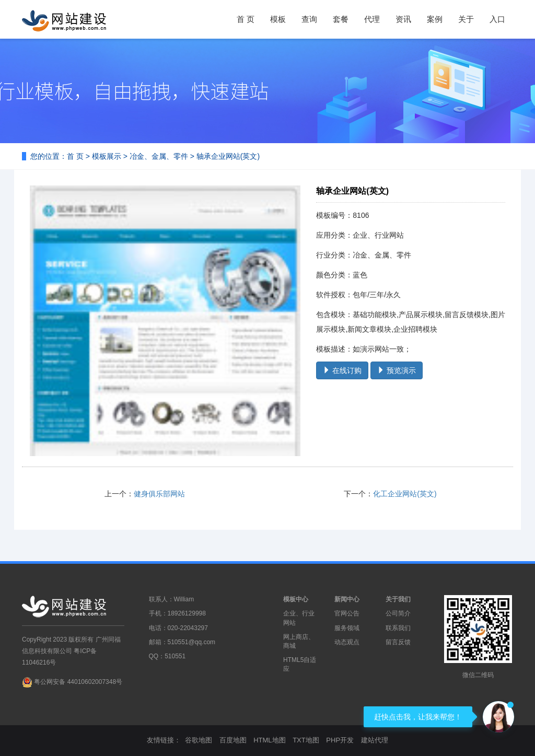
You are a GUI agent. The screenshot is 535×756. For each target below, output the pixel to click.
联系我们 (398, 628)
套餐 (341, 19)
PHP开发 (340, 740)
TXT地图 (306, 740)
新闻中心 (347, 599)
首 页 (246, 19)
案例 (435, 19)
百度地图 (233, 740)
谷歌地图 (199, 740)
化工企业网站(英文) (405, 494)
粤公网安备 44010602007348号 (78, 682)
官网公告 (347, 613)
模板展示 (107, 156)
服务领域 (347, 628)
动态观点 (347, 642)
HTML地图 (269, 740)
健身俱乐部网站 (159, 494)
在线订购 (342, 370)
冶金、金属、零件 (159, 156)
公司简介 (398, 613)
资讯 (403, 19)
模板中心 (296, 599)
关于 (466, 19)
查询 (309, 19)
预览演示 (397, 370)
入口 (497, 19)
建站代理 (375, 740)
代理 (372, 19)
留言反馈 (398, 642)
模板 (278, 19)
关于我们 (398, 599)
